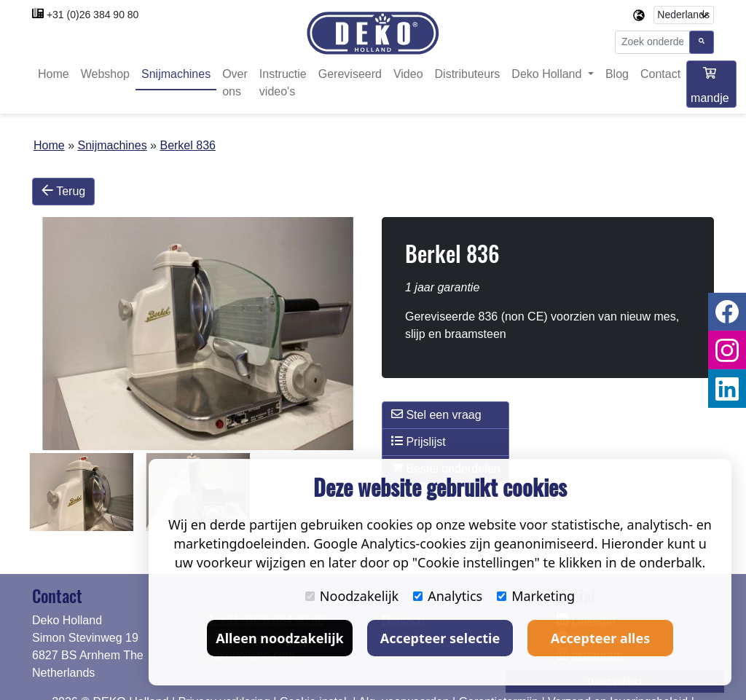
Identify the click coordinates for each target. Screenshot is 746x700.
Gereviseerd (350, 75)
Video (408, 75)
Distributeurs (468, 75)
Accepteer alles (600, 638)
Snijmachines (176, 75)
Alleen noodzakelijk (279, 638)
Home (54, 75)
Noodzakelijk (352, 596)
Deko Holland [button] (548, 75)
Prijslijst (419, 441)
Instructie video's (283, 83)
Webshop (105, 75)
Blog (617, 75)
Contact (660, 75)
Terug (63, 192)
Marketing (536, 596)
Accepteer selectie (440, 638)
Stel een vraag (436, 414)
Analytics (448, 596)
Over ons (235, 83)
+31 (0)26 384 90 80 (93, 15)
